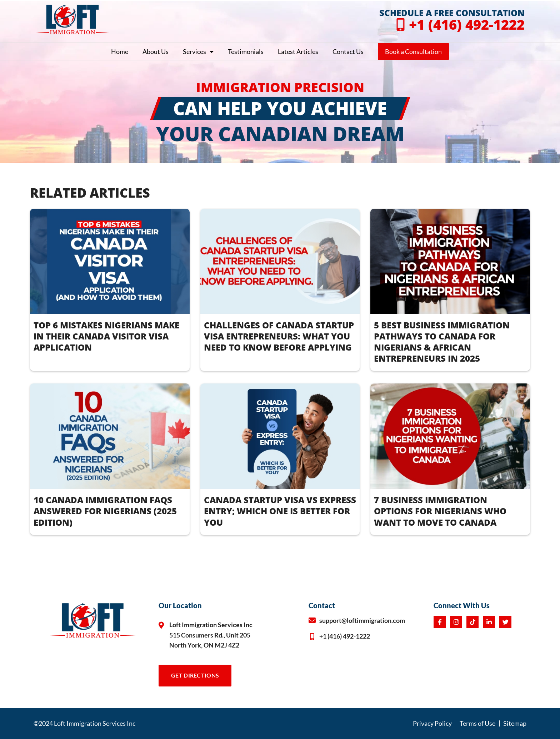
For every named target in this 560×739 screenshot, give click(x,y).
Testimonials (246, 51)
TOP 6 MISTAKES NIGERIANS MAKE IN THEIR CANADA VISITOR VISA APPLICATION (106, 336)
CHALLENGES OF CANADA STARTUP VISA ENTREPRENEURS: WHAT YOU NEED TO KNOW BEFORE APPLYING (279, 336)
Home (120, 51)
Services (198, 51)
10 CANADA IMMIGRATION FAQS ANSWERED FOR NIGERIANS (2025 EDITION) (105, 511)
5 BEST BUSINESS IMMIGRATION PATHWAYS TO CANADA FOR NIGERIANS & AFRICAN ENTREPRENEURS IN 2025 (442, 342)
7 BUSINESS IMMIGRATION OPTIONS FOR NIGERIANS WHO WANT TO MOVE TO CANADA (440, 511)
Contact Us (348, 51)
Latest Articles (298, 51)
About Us (156, 51)
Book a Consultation (413, 51)
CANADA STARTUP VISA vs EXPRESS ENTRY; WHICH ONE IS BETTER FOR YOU (280, 511)
